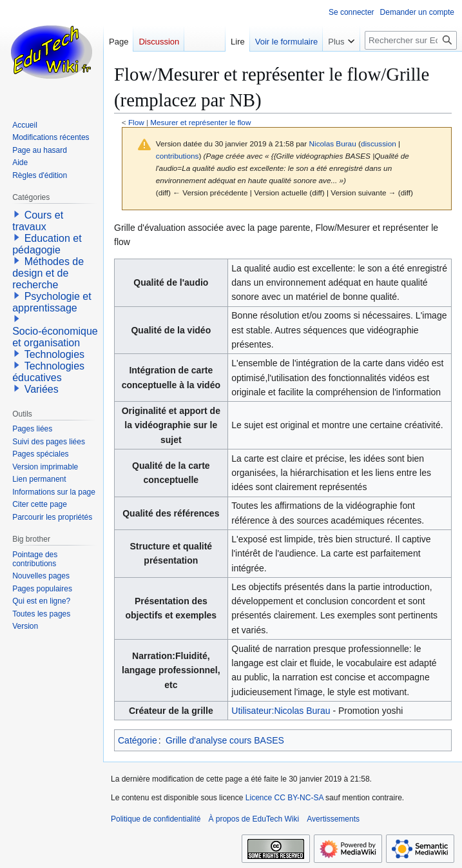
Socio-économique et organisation (55, 337)
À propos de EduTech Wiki (254, 819)
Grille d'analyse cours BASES (225, 740)
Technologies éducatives (48, 372)
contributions (178, 156)
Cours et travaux (38, 221)
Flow (136, 122)
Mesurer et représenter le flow (200, 122)
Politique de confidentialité (156, 819)
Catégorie (138, 740)
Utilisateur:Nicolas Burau (281, 711)
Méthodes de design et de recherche (48, 273)
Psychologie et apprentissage (52, 302)
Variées (42, 389)
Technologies (54, 354)
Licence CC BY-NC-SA (284, 798)
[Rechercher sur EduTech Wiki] (411, 40)
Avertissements (333, 819)
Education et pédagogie (47, 244)
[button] (17, 214)
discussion (379, 143)
